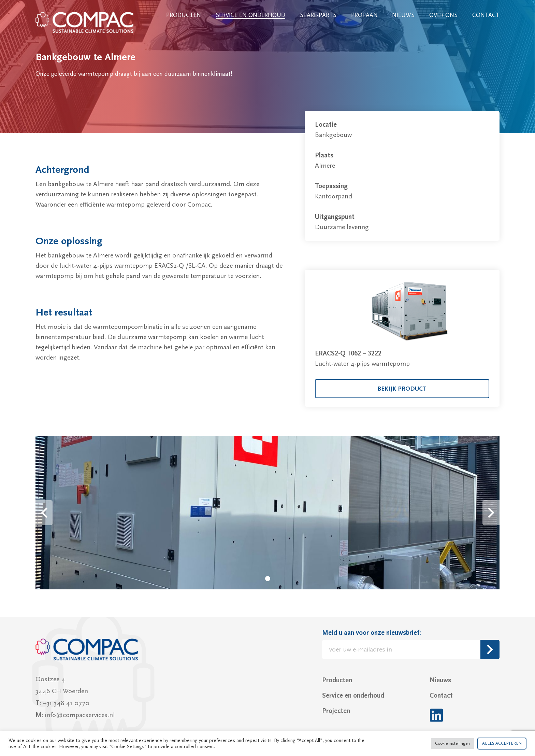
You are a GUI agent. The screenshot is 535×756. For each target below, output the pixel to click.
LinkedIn (436, 715)
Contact (486, 15)
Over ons (443, 15)
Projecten (336, 711)
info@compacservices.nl (80, 715)
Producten (184, 15)
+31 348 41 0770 (66, 703)
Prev (44, 513)
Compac (85, 22)
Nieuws (403, 15)
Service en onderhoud (250, 15)
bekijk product (402, 389)
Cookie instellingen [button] (452, 743)
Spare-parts (318, 15)
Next (491, 513)
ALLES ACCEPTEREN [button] (502, 743)
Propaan (364, 15)
